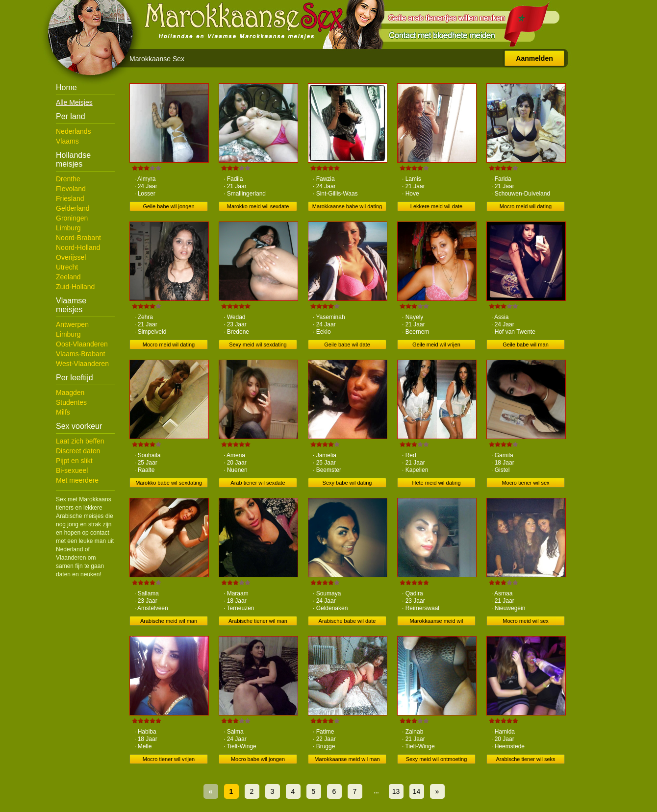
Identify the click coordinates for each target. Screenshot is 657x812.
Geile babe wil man (526, 344)
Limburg (68, 228)
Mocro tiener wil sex (525, 483)
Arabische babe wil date (347, 621)
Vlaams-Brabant (80, 354)
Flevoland (71, 189)
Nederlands (74, 131)
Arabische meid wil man (169, 621)
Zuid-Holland (75, 287)
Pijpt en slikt (74, 461)
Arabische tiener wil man (258, 621)
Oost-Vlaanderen (82, 344)
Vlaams (67, 141)
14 (417, 791)
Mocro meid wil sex (526, 621)
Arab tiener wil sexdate (258, 483)
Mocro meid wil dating (526, 206)
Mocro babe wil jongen (258, 759)
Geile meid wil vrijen (436, 344)
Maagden (70, 393)
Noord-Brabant (78, 238)
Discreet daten (78, 451)
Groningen (72, 218)
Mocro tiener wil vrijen (169, 759)
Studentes (71, 402)
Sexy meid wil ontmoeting (437, 759)
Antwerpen (72, 324)
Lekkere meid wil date (436, 206)
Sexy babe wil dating (347, 483)
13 (396, 791)
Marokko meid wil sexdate (258, 206)
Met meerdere (77, 480)
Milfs (63, 412)
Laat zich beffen (80, 441)
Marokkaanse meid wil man (347, 759)
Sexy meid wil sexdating (258, 344)
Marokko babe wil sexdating (169, 483)
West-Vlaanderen (82, 364)
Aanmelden (534, 58)
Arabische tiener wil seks (525, 759)
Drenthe (68, 179)
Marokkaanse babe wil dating (347, 206)
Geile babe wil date (347, 344)
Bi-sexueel (72, 470)
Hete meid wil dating (436, 483)
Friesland (70, 198)
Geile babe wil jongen (168, 206)
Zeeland (68, 277)
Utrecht (67, 267)
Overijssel (71, 257)
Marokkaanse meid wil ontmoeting (437, 622)
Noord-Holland (78, 247)
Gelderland (73, 208)
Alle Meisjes (74, 102)
